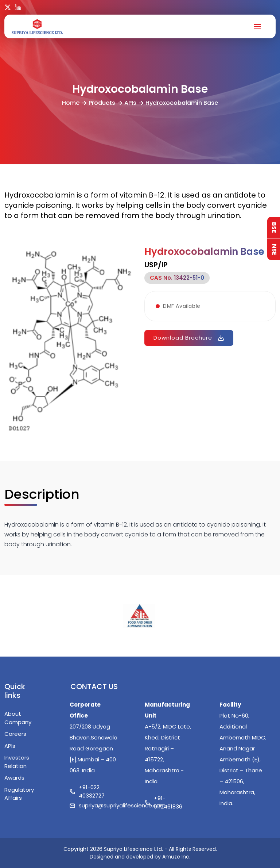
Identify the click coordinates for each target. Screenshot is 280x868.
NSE (274, 249)
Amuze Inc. (176, 857)
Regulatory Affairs (19, 794)
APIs (130, 103)
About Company (18, 718)
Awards (14, 778)
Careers (15, 734)
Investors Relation (17, 762)
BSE (274, 227)
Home (71, 103)
